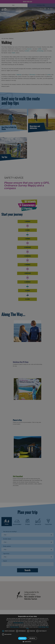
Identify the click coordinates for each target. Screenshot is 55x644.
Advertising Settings (15, 627)
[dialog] (27, 629)
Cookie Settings (42, 627)
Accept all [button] (22, 638)
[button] (27, 642)
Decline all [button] (32, 638)
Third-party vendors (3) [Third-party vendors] (18, 623)
